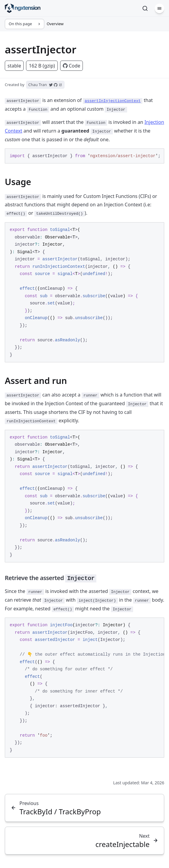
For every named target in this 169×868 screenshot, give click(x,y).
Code (72, 66)
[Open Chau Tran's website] (60, 85)
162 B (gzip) (42, 66)
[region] (84, 156)
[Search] (145, 8)
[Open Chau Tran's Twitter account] (51, 85)
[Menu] (159, 8)
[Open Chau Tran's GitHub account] (56, 85)
